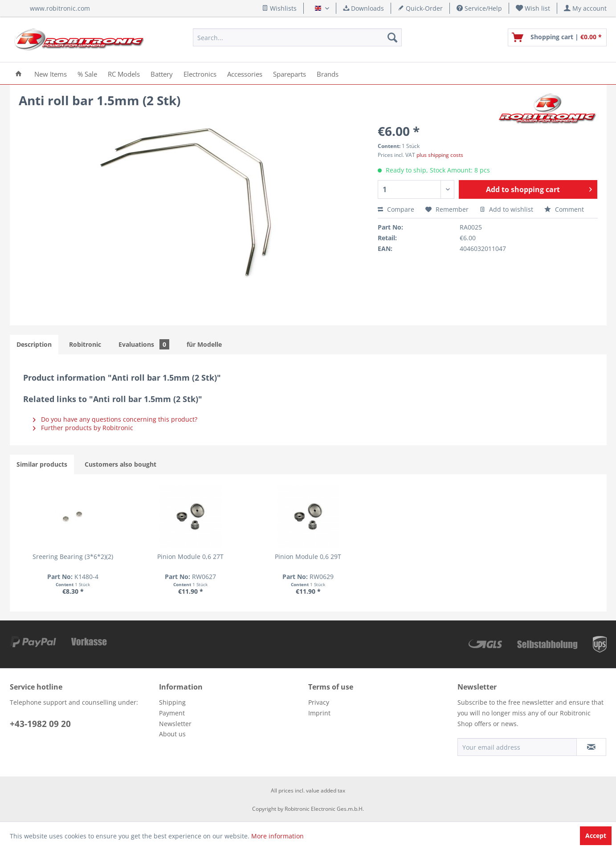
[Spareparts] (290, 73)
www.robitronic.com (60, 8)
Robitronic (85, 344)
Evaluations (144, 344)
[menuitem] (533, 8)
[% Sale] (87, 73)
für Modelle (204, 344)
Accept (596, 836)
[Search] (392, 37)
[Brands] (328, 73)
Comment (564, 209)
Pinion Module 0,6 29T (308, 556)
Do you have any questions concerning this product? (115, 419)
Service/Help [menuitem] (479, 8)
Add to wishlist (506, 209)
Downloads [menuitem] (363, 8)
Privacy (319, 702)
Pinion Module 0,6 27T (190, 556)
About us (172, 734)
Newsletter (175, 724)
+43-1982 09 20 (40, 724)
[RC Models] (124, 73)
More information (277, 836)
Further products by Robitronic (83, 428)
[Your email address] (517, 747)
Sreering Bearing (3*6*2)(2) (73, 556)
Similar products (42, 464)
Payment (172, 713)
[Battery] (162, 73)
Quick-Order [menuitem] (420, 8)
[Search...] (297, 37)
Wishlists (279, 8)
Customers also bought (120, 464)
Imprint (319, 713)
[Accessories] (245, 73)
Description (34, 344)
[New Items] (51, 73)
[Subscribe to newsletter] (591, 747)
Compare (396, 209)
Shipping (172, 702)
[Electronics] (200, 73)
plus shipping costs (440, 155)
